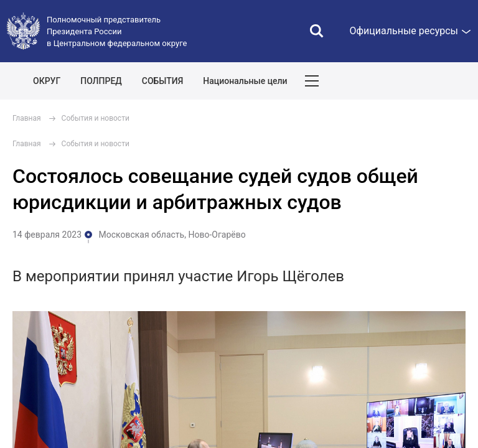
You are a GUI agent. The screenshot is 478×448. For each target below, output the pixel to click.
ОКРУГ (47, 81)
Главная (27, 118)
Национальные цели (245, 81)
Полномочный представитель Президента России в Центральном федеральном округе (117, 31)
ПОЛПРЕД (101, 81)
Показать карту (431, 81)
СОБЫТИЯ (163, 81)
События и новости (96, 118)
